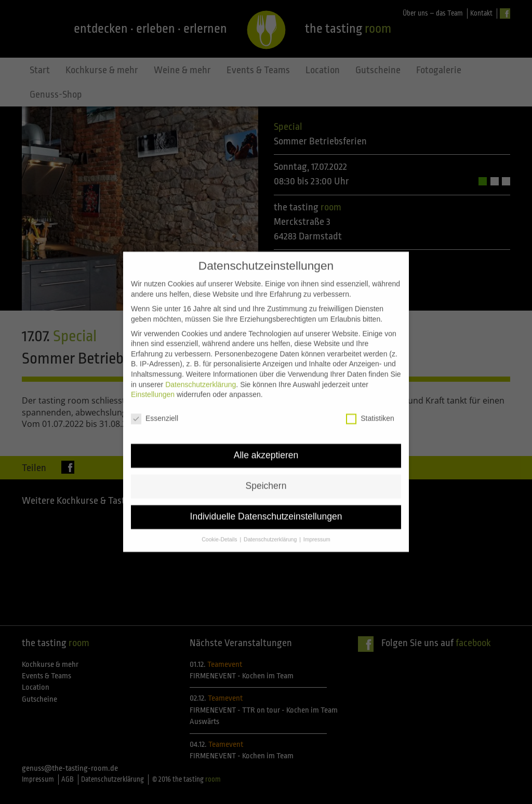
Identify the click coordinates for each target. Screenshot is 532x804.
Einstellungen (153, 383)
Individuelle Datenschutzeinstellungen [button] (266, 505)
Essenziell (155, 407)
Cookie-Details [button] (220, 528)
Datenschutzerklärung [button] (271, 528)
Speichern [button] (266, 474)
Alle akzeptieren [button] (266, 444)
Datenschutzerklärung (201, 373)
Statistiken (370, 407)
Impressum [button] (317, 528)
